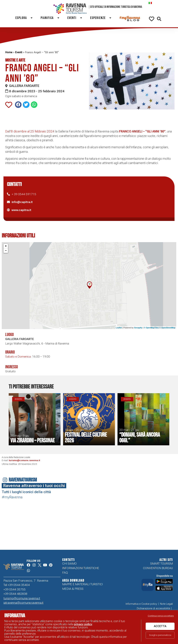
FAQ (65, 573)
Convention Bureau (158, 568)
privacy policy (83, 624)
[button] (159, 19)
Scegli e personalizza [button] (160, 635)
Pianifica (51, 18)
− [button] (6, 251)
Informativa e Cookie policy (141, 604)
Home (9, 52)
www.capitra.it (21, 210)
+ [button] (6, 246)
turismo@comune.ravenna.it (24, 460)
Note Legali (166, 604)
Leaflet (119, 328)
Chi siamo (69, 564)
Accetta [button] (160, 626)
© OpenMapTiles (151, 328)
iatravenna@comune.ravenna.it (23, 603)
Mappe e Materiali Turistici (82, 584)
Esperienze (102, 18)
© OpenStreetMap (167, 328)
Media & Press (73, 589)
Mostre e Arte (15, 60)
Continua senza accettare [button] (161, 616)
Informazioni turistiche (81, 568)
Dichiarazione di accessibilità (153, 608)
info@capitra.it (22, 202)
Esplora (25, 18)
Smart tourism (161, 564)
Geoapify (138, 328)
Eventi (76, 18)
